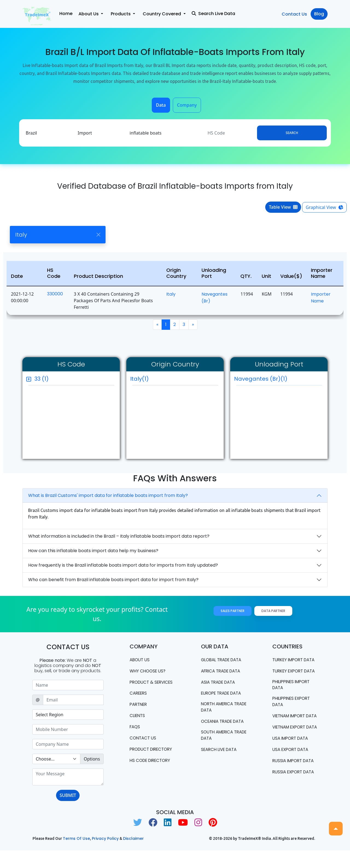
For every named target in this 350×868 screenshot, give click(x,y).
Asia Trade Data (220, 682)
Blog (319, 14)
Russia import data (289, 790)
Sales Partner (233, 611)
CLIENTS (138, 722)
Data (161, 105)
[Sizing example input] (68, 685)
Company (187, 105)
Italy (171, 294)
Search (292, 133)
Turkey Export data (289, 680)
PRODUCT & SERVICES (142, 685)
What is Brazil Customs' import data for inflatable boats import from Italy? (108, 495)
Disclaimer (133, 856)
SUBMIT (68, 795)
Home (66, 14)
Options (92, 759)
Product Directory (142, 759)
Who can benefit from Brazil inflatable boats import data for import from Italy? (113, 580)
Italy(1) (139, 379)
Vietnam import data (291, 733)
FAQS (135, 733)
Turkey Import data (289, 663)
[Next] (193, 325)
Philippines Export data (294, 715)
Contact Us (294, 14)
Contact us (144, 745)
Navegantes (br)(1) (278, 380)
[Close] (98, 235)
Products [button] (121, 14)
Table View (283, 207)
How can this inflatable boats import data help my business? (93, 551)
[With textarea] (68, 777)
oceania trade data (218, 725)
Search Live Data (213, 14)
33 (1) (42, 379)
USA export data (292, 776)
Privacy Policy (105, 856)
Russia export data (289, 808)
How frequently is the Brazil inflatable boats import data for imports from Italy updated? (123, 565)
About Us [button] (89, 14)
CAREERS (139, 700)
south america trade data (219, 743)
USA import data (292, 765)
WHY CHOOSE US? (149, 671)
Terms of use (76, 856)
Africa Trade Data (223, 671)
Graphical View (324, 207)
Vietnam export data (291, 750)
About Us (140, 660)
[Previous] (157, 325)
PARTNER (139, 711)
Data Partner (273, 611)
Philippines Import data (293, 698)
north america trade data (219, 708)
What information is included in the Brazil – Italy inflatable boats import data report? (119, 536)
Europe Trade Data (224, 693)
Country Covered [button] (162, 14)
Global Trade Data (224, 660)
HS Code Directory (152, 773)
